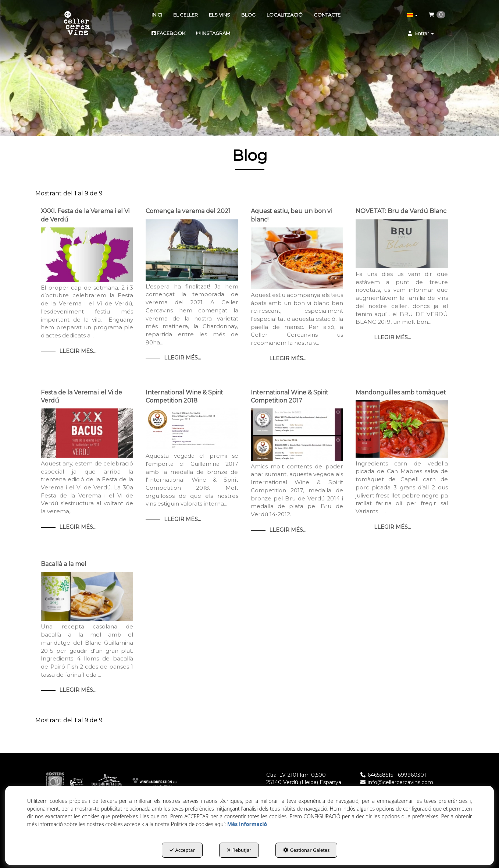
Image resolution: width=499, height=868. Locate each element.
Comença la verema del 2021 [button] (188, 211)
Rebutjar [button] (239, 850)
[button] (77, 24)
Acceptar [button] (182, 850)
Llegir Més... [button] (78, 351)
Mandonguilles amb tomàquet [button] (401, 392)
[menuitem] (157, 15)
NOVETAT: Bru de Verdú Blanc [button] (401, 211)
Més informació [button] (247, 824)
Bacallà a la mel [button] (64, 564)
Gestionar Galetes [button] (306, 850)
